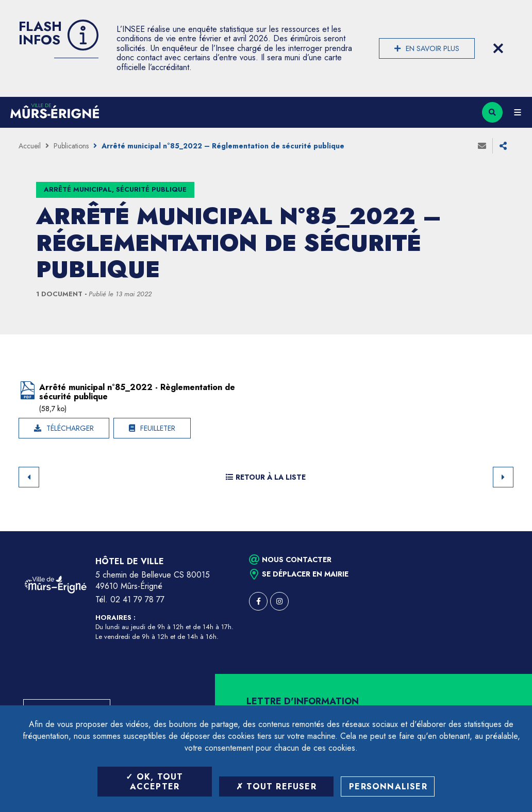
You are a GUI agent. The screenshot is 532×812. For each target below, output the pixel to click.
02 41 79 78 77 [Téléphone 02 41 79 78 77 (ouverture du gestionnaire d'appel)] (137, 599)
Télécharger (70, 428)
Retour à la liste (266, 477)
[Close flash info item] (498, 48)
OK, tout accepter (154, 782)
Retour (29, 477)
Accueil (30, 146)
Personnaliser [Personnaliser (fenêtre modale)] (388, 786)
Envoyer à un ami (482, 146)
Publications (71, 146)
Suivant (503, 477)
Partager (503, 146)
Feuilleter (158, 428)
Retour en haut (506, 531)
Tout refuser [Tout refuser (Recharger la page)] (276, 786)
